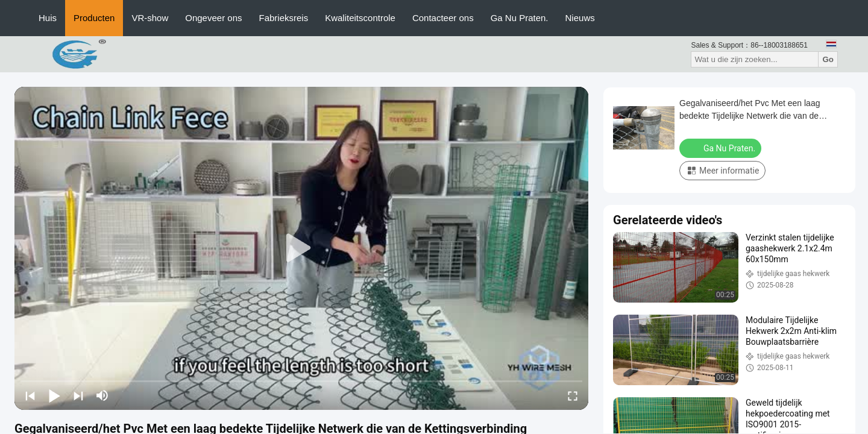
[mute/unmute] (102, 395)
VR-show (150, 18)
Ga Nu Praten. (520, 18)
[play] (301, 248)
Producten (94, 18)
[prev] (30, 395)
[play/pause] (54, 395)
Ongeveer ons (213, 18)
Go (828, 59)
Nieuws (580, 18)
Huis (48, 18)
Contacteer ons (443, 18)
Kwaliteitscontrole (360, 18)
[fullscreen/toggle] (573, 395)
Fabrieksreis (284, 18)
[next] (78, 395)
